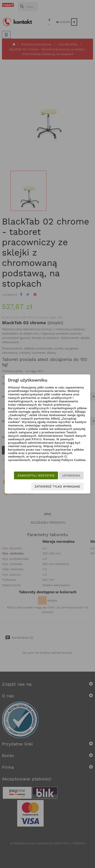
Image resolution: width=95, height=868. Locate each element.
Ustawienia (71, 475)
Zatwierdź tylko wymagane (57, 486)
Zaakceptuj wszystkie (36, 475)
